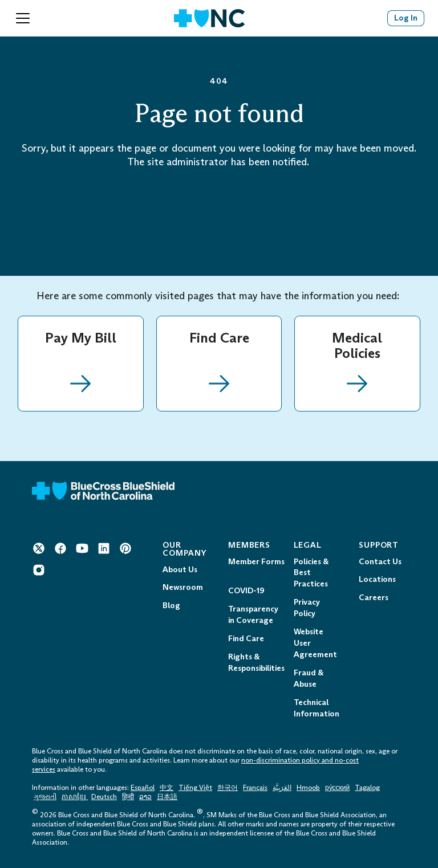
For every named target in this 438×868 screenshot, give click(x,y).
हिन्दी (128, 797)
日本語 (167, 797)
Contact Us (380, 562)
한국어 (228, 788)
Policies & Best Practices (311, 573)
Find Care (246, 639)
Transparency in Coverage (253, 615)
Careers (374, 598)
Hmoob (308, 788)
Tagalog (367, 788)
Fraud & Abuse (309, 678)
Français (255, 788)
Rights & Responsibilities (256, 663)
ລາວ (145, 797)
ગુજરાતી (45, 797)
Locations (377, 579)
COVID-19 (246, 591)
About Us (180, 570)
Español (143, 788)
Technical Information (317, 708)
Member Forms (256, 562)
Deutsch (104, 797)
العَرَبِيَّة (282, 788)
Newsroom (183, 587)
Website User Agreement (315, 643)
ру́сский (337, 788)
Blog (171, 606)
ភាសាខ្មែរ (75, 797)
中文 (167, 788)
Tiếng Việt (195, 788)
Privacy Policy (307, 608)
